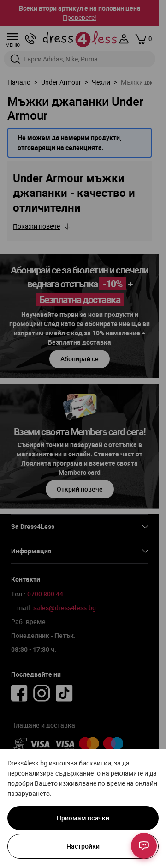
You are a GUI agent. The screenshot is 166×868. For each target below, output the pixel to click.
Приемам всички (83, 818)
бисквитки (95, 763)
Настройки (83, 846)
